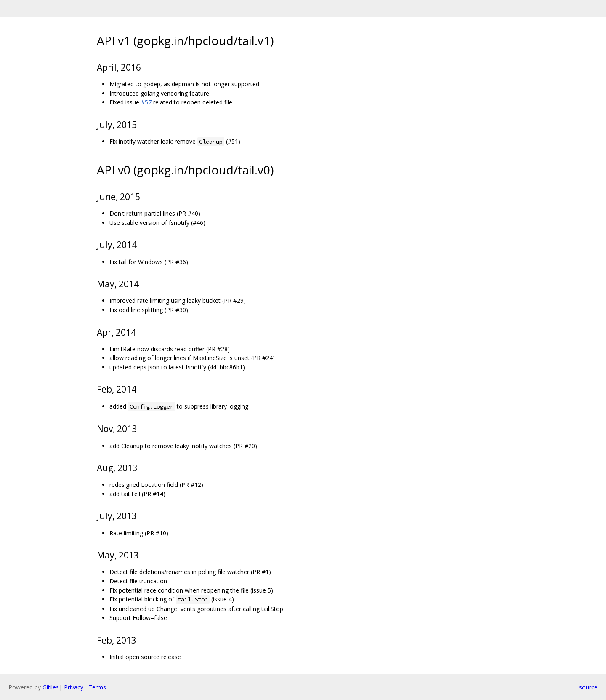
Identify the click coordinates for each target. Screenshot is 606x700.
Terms (97, 687)
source (588, 687)
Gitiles (51, 687)
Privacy (74, 687)
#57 (146, 102)
